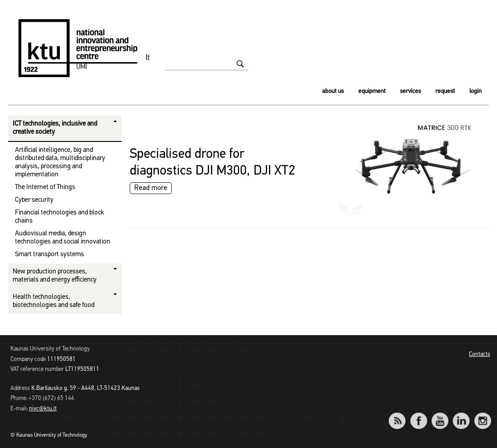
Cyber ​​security (34, 200)
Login (475, 91)
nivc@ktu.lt (43, 409)
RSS (401, 415)
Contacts (480, 354)
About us (333, 91)
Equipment (372, 91)
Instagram (482, 415)
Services (410, 91)
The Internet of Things (45, 187)
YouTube (440, 415)
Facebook (418, 415)
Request (445, 91)
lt (148, 58)
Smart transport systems (49, 255)
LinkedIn (461, 415)
